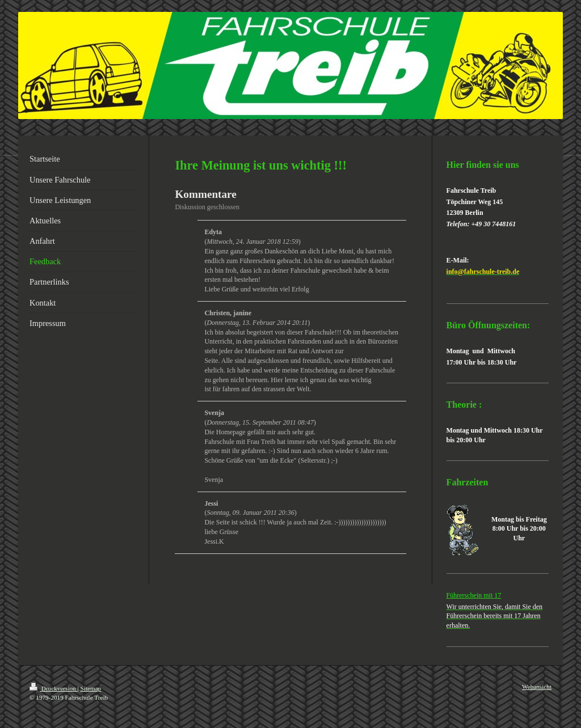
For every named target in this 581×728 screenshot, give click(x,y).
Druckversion (54, 688)
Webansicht (537, 687)
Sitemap (91, 688)
